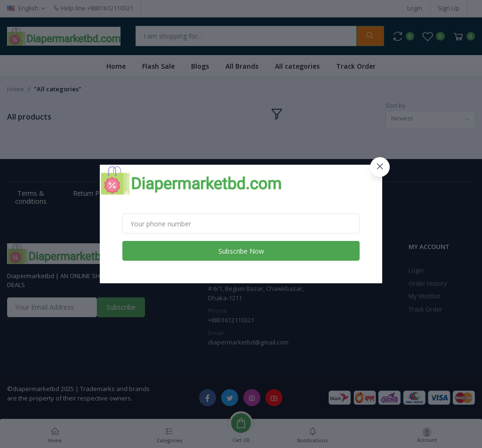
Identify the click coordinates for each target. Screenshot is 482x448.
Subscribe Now (241, 251)
